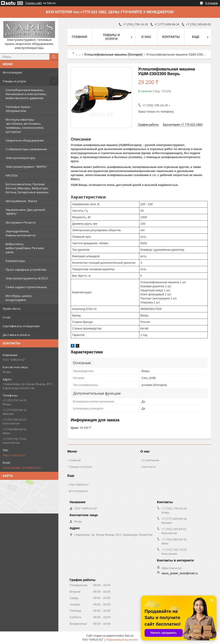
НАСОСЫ (12, 175)
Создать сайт (34, 3)
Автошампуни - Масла (21, 201)
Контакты (171, 37)
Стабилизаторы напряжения (26, 149)
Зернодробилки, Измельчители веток (21, 233)
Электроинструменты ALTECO (27, 278)
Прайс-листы (12, 309)
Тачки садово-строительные (26, 287)
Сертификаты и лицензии (21, 326)
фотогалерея (78, 491)
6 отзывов (212, 3)
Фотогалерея (12, 72)
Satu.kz (129, 636)
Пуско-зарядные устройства (26, 270)
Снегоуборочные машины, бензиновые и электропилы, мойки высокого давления (26, 94)
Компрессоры (15, 261)
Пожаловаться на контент (122, 640)
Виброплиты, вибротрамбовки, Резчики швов (25, 248)
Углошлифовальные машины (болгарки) (113, 54)
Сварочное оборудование (25, 140)
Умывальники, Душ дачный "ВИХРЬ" (25, 212)
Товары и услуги (14, 81)
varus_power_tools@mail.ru (22, 468)
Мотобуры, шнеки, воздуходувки (19, 298)
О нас (7, 317)
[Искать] (54, 57)
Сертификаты (79, 484)
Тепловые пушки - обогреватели (19, 109)
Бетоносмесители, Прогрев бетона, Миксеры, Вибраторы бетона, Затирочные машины (27, 188)
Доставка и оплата (16, 335)
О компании (151, 460)
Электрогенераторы (20, 158)
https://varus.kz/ (14, 455)
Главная (79, 37)
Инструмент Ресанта (21, 222)
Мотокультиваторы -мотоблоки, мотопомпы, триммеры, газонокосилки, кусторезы (25, 126)
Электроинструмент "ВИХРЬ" (26, 167)
